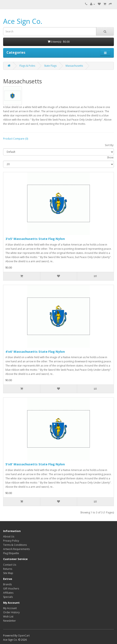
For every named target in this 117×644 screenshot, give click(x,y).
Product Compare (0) (16, 139)
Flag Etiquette (11, 553)
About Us (9, 536)
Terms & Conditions (15, 545)
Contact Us (10, 565)
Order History (11, 612)
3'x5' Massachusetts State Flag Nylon (35, 239)
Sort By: (109, 145)
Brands (7, 584)
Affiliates (8, 593)
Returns (8, 569)
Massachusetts (74, 66)
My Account (10, 608)
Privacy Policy (11, 541)
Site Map (8, 573)
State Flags (50, 66)
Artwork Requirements (16, 549)
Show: (110, 157)
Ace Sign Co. (23, 21)
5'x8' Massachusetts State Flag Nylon (35, 464)
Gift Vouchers (11, 589)
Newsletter (10, 621)
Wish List (8, 617)
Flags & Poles (27, 66)
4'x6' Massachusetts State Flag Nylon (35, 351)
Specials (8, 597)
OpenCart (24, 636)
